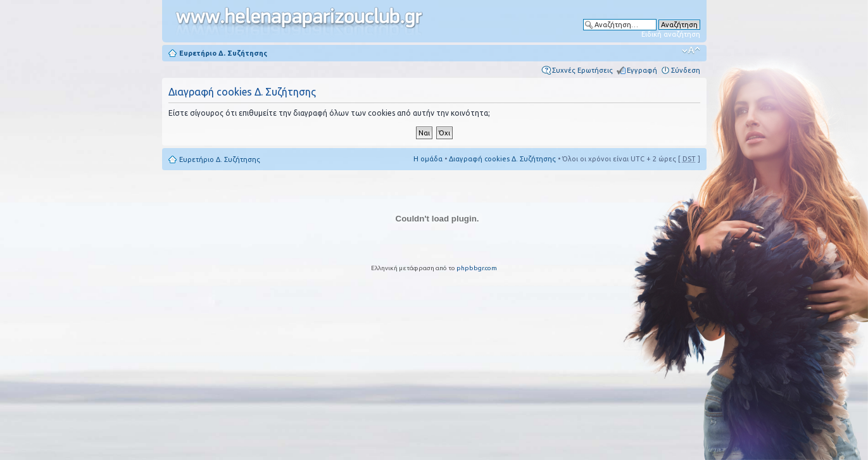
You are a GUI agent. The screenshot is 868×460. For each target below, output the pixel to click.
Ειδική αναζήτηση (671, 34)
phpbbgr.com (477, 268)
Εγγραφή (642, 70)
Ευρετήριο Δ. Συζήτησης (223, 53)
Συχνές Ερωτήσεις (582, 70)
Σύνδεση (686, 70)
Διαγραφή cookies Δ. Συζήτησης (502, 159)
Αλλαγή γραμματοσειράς (691, 51)
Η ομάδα (428, 159)
